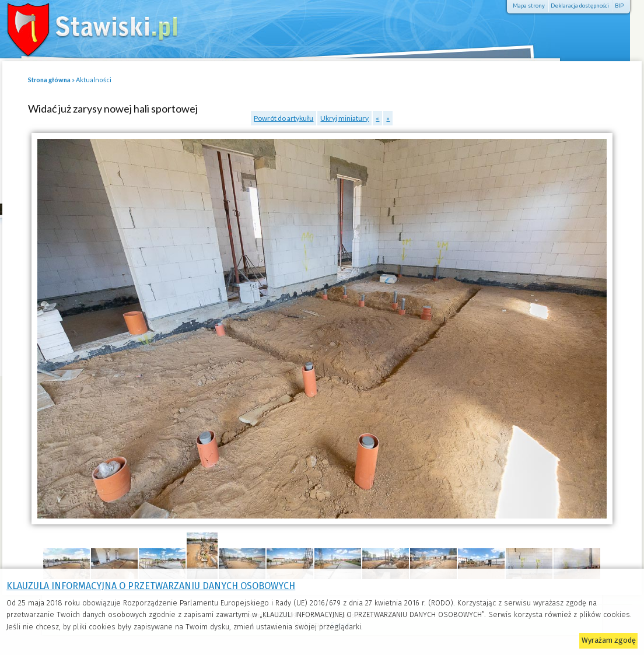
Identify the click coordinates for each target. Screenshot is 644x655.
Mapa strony (529, 6)
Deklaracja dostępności (580, 6)
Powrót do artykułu (283, 118)
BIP (619, 6)
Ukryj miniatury (344, 118)
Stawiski (85, 26)
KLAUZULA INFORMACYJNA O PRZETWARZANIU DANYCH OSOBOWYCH (151, 586)
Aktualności (94, 80)
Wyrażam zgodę (609, 640)
